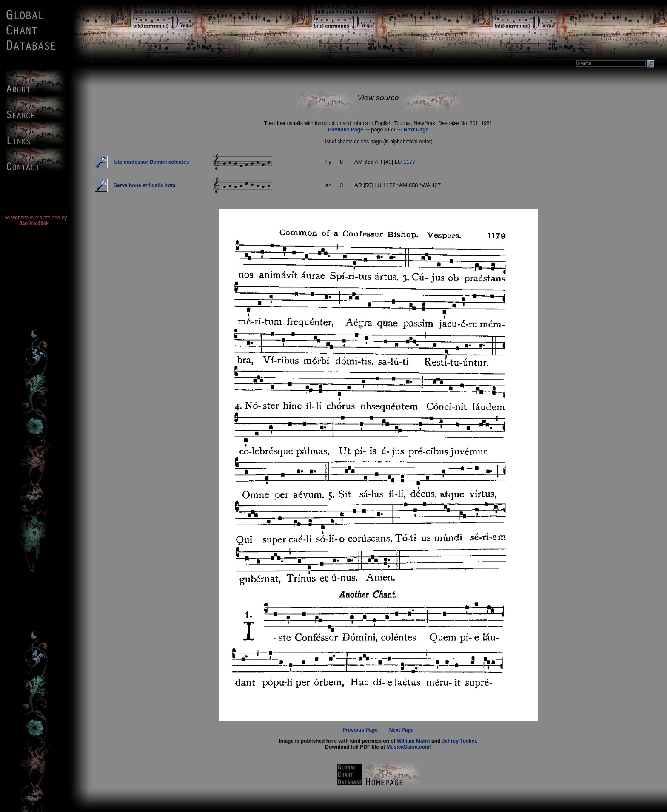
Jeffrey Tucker (459, 741)
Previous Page (346, 130)
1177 (409, 162)
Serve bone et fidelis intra (145, 185)
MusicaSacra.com (408, 747)
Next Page (416, 130)
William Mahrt (413, 741)
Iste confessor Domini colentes (151, 162)
